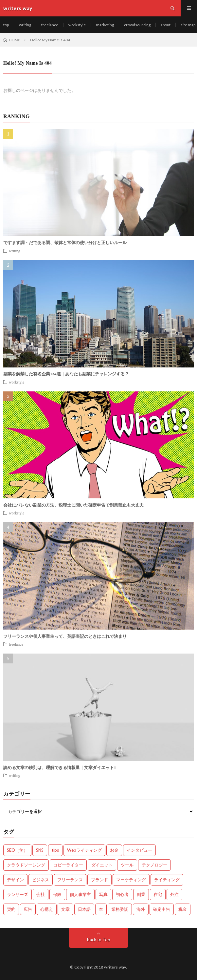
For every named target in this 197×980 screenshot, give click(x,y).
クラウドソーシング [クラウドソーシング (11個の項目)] (26, 865)
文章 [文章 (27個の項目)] (65, 909)
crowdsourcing (137, 25)
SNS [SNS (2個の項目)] (40, 850)
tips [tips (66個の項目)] (55, 850)
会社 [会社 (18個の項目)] (41, 894)
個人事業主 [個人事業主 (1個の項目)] (80, 894)
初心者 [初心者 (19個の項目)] (122, 894)
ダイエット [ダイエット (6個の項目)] (102, 865)
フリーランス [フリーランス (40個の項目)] (70, 880)
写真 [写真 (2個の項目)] (103, 894)
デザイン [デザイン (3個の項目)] (15, 880)
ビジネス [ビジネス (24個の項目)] (41, 880)
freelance (50, 25)
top (6, 25)
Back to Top (99, 940)
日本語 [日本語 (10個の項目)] (84, 909)
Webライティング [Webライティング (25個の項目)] (84, 850)
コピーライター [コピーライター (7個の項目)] (68, 865)
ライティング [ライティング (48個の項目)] (167, 880)
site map (188, 25)
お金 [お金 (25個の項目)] (114, 850)
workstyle (77, 25)
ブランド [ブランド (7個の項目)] (99, 880)
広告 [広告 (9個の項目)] (28, 909)
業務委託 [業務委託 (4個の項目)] (120, 909)
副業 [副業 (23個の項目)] (141, 894)
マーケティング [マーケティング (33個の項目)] (131, 880)
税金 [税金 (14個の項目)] (183, 909)
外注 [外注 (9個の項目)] (174, 894)
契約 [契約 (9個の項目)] (11, 909)
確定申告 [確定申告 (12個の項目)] (162, 909)
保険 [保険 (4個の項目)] (57, 894)
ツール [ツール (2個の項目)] (127, 865)
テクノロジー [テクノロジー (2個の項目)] (154, 865)
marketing (105, 25)
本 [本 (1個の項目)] (101, 909)
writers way (115, 967)
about (166, 25)
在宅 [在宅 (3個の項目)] (158, 894)
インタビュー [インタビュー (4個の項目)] (139, 850)
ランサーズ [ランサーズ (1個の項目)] (18, 894)
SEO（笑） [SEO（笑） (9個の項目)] (17, 850)
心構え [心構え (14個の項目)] (47, 909)
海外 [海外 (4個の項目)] (141, 909)
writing (25, 25)
